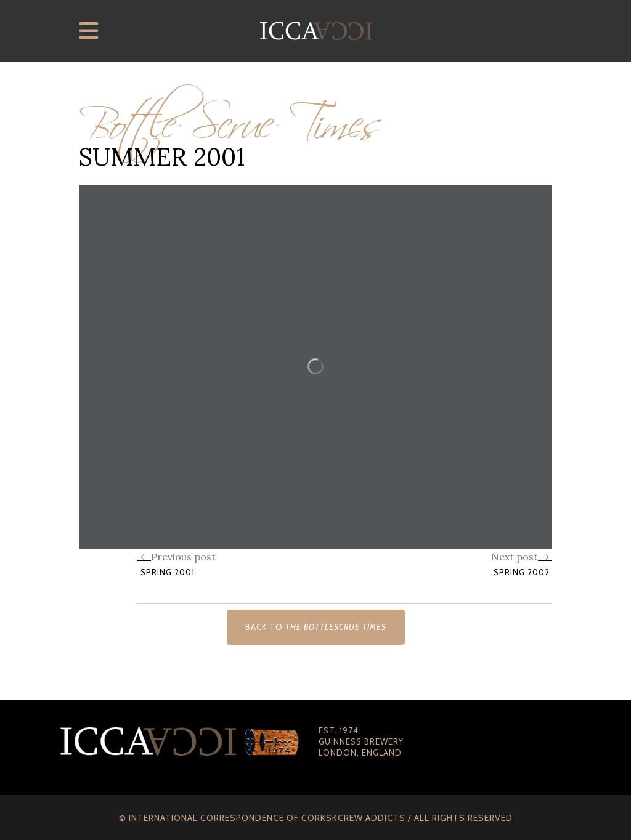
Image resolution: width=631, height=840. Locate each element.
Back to (316, 627)
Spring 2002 (522, 572)
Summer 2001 (162, 157)
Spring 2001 (168, 572)
